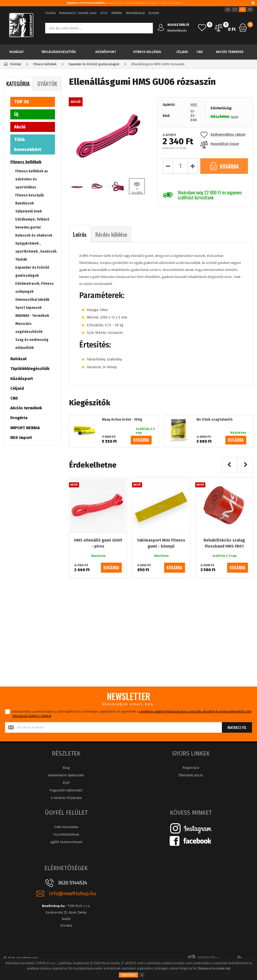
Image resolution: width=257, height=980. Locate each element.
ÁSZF (66, 783)
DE (250, 10)
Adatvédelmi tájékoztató (66, 775)
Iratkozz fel (237, 727)
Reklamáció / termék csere (78, 13)
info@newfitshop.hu (73, 894)
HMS (194, 105)
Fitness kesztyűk (30, 195)
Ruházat (17, 52)
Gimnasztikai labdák (32, 300)
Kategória (18, 84)
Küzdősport (106, 52)
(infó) (234, 117)
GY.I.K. (104, 13)
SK (228, 10)
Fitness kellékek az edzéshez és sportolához (32, 179)
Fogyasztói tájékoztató (66, 790)
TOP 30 (21, 102)
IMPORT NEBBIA (25, 428)
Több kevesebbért (28, 144)
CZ (235, 10)
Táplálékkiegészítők (58, 52)
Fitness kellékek (147, 52)
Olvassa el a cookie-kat (214, 968)
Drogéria (19, 418)
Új (16, 114)
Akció (20, 127)
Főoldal (50, 13)
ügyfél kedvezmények (66, 842)
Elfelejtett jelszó (191, 775)
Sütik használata (66, 827)
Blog (66, 768)
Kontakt (154, 13)
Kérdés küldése (111, 234)
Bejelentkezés (177, 31)
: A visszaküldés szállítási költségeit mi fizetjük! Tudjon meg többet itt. (126, 3)
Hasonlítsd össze (220, 144)
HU (242, 10)
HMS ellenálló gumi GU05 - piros (98, 543)
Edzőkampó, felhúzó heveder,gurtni (32, 223)
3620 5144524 (72, 883)
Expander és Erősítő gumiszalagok (32, 272)
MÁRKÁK (117, 13)
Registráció (191, 768)
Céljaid (182, 52)
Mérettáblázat (135, 13)
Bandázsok (25, 203)
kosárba (141, 440)
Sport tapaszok (28, 308)
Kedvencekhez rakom (223, 135)
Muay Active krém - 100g (122, 420)
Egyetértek (128, 975)
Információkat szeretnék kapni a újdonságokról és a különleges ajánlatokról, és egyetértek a (132, 714)
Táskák (21, 259)
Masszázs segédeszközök (29, 328)
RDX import (21, 438)
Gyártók (47, 84)
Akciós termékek (230, 52)
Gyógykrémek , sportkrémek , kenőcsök (36, 247)
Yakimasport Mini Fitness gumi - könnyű (161, 543)
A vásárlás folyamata (66, 798)
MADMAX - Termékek (32, 316)
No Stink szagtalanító (215, 420)
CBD (200, 52)
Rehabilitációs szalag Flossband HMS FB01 (224, 543)
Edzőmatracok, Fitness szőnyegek (35, 288)
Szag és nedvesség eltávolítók (32, 344)
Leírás (80, 234)
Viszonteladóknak (66, 834)
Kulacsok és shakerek (34, 235)
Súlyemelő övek (29, 211)
